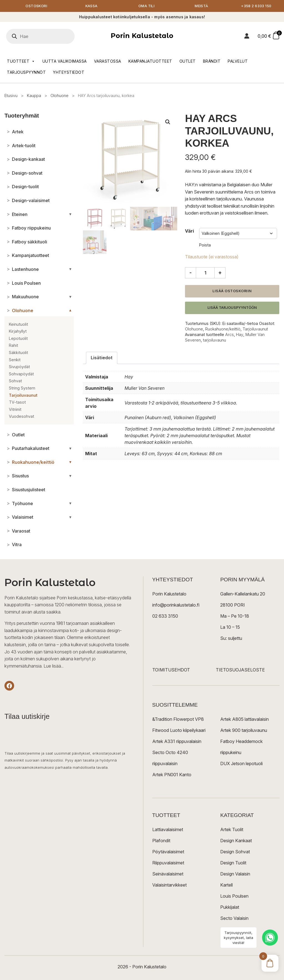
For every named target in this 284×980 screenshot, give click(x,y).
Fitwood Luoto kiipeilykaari (179, 731)
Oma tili (147, 6)
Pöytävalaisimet (168, 852)
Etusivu (11, 96)
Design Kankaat (236, 841)
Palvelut (238, 61)
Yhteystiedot (69, 72)
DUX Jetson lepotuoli (241, 764)
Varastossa (108, 61)
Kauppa (34, 96)
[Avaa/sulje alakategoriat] (70, 215)
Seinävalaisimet (168, 874)
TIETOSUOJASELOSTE (240, 670)
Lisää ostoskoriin (232, 292)
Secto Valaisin (234, 919)
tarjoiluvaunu (215, 341)
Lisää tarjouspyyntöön (232, 308)
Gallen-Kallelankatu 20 (243, 594)
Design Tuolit (233, 863)
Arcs (230, 335)
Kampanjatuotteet (150, 61)
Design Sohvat (235, 852)
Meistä (201, 6)
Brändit (212, 61)
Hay (240, 335)
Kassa (91, 6)
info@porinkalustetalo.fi (176, 605)
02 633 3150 (165, 617)
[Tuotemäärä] (205, 273)
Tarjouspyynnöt (26, 72)
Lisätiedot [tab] (102, 358)
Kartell (226, 885)
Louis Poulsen (234, 897)
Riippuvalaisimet (168, 863)
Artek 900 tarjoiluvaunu (244, 731)
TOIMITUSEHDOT (171, 670)
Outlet (188, 61)
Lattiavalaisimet (168, 830)
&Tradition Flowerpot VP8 (178, 720)
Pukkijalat (230, 908)
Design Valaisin (235, 874)
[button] (168, 123)
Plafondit (161, 841)
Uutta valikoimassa (65, 61)
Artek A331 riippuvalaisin (177, 742)
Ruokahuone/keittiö (223, 329)
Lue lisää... (54, 666)
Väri (189, 231)
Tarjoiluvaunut (255, 329)
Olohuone (59, 96)
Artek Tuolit (232, 830)
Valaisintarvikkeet (169, 885)
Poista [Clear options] (205, 245)
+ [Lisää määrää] (220, 273)
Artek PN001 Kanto (172, 775)
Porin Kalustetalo (142, 36)
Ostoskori (36, 6)
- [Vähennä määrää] (191, 273)
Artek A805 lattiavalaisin (244, 720)
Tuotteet (21, 62)
